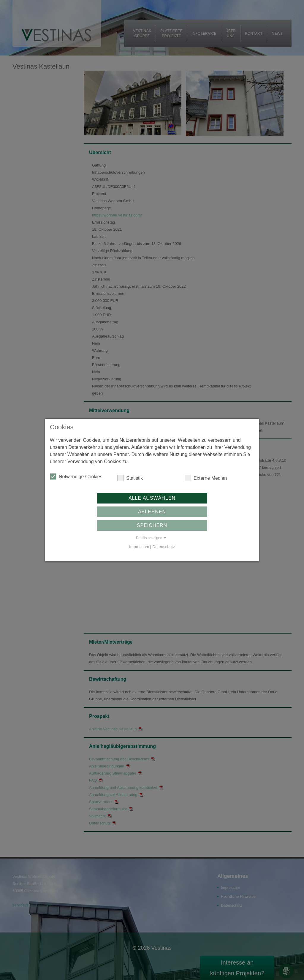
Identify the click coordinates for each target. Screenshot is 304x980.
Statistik (130, 478)
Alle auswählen (152, 498)
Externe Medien (206, 478)
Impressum (139, 547)
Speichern (152, 525)
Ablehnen (152, 512)
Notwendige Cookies (76, 476)
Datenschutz (164, 547)
